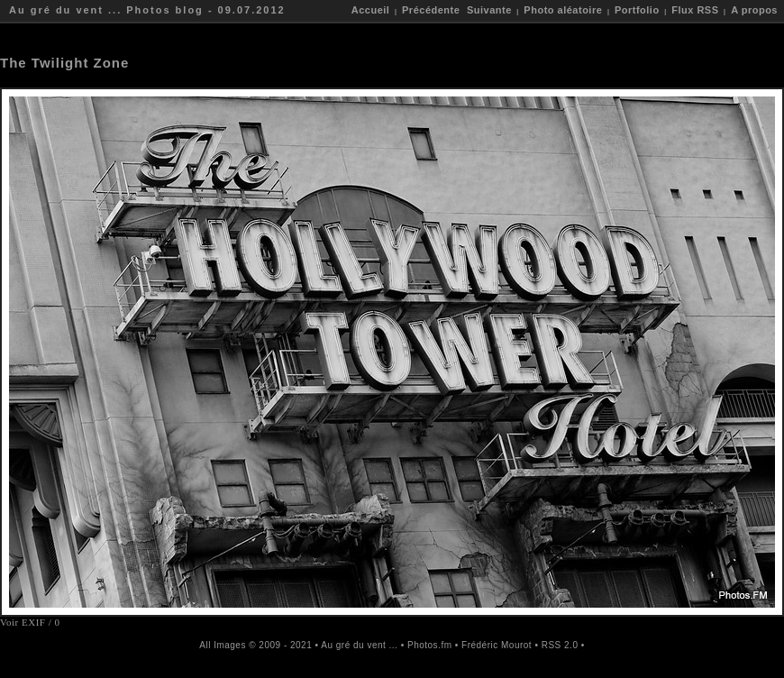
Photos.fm (430, 645)
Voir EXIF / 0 (30, 622)
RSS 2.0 (560, 645)
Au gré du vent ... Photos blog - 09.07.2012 (147, 10)
